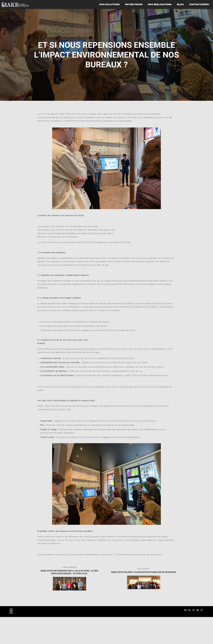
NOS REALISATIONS (160, 4)
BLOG (180, 4)
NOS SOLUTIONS (110, 4)
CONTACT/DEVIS (199, 4)
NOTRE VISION (134, 4)
